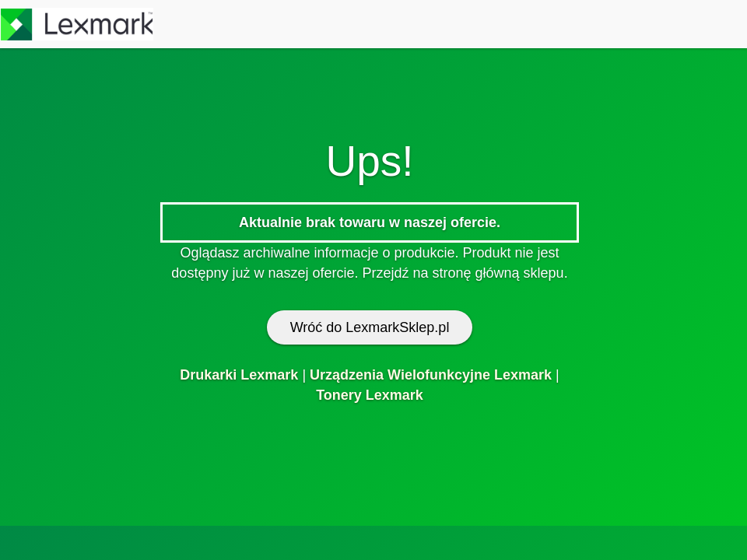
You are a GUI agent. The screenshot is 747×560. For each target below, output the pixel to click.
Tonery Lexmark (370, 395)
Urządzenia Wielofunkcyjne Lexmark (431, 375)
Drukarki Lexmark (239, 375)
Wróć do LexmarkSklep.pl (370, 327)
